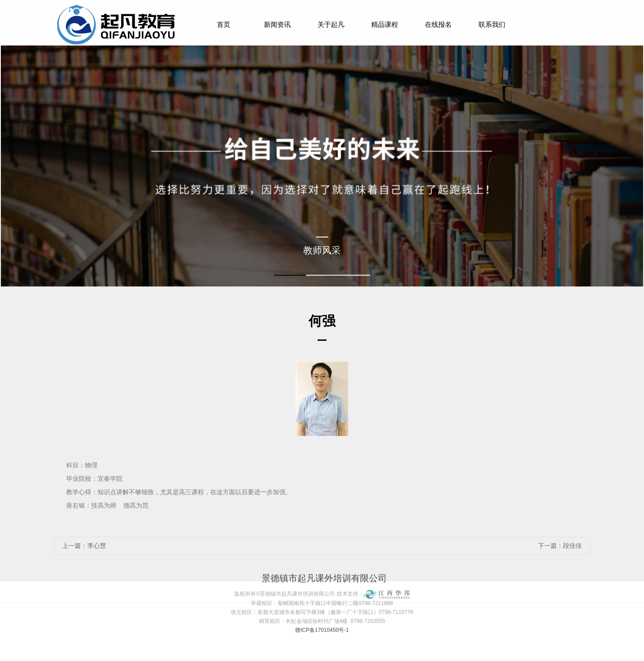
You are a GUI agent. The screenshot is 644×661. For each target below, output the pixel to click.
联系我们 (492, 24)
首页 (224, 24)
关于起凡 (331, 24)
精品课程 (385, 24)
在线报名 (438, 24)
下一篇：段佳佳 (560, 546)
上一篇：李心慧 (84, 546)
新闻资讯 (277, 24)
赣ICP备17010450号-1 (322, 619)
